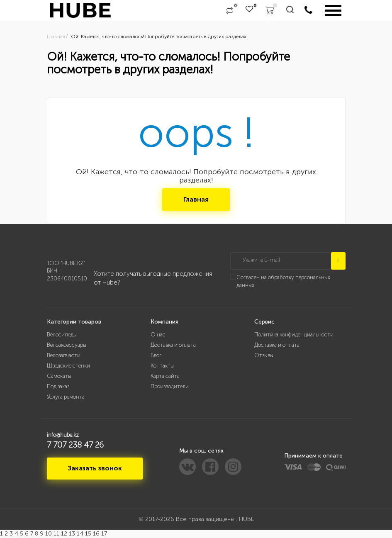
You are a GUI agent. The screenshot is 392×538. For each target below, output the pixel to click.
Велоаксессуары (67, 345)
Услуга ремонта (66, 397)
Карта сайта (165, 376)
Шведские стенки (68, 366)
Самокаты (59, 376)
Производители (170, 386)
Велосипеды (62, 335)
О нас (158, 335)
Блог (156, 355)
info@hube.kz (63, 435)
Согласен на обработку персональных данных (283, 281)
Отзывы (264, 355)
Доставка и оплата (173, 345)
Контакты (162, 366)
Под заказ (58, 386)
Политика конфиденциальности (294, 335)
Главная (196, 199)
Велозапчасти (64, 355)
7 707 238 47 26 (75, 445)
